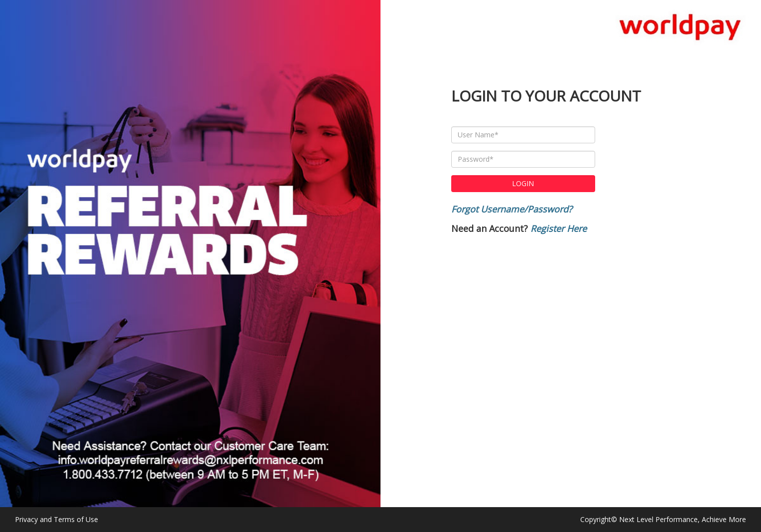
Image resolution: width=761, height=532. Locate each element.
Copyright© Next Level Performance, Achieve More (663, 519)
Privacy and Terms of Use (57, 519)
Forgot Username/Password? (512, 209)
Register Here (559, 228)
